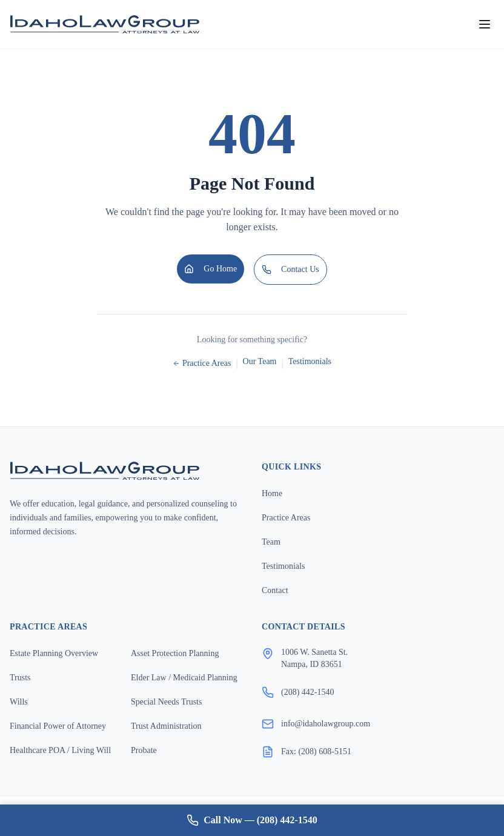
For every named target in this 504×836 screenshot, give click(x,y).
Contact (275, 590)
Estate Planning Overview (54, 653)
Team (271, 542)
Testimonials (310, 361)
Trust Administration (166, 726)
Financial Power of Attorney (58, 726)
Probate (144, 750)
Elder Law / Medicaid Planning (184, 678)
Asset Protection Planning (175, 653)
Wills (19, 702)
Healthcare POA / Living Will (60, 750)
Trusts (20, 678)
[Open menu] (485, 24)
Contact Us (290, 270)
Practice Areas (202, 363)
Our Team (260, 361)
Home (272, 493)
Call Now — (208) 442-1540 (252, 820)
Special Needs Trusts (166, 702)
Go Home (211, 269)
